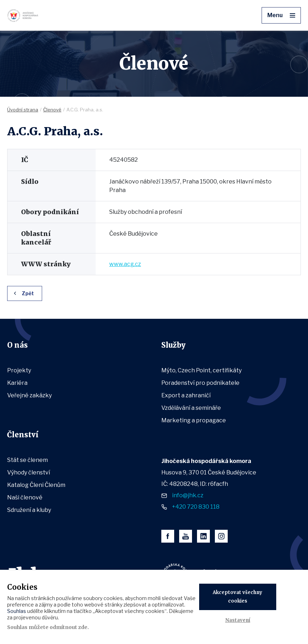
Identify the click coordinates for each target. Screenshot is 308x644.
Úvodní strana (23, 110)
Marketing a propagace (194, 420)
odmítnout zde (69, 627)
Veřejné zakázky (29, 395)
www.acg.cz (125, 264)
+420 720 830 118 (196, 507)
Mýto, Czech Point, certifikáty (201, 370)
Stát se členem (27, 460)
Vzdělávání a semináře (191, 408)
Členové (52, 110)
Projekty (19, 370)
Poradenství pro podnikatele (200, 383)
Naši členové (25, 497)
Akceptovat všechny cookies (238, 597)
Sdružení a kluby (29, 510)
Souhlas (17, 611)
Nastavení (238, 620)
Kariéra (17, 383)
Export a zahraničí (186, 395)
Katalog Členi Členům (36, 485)
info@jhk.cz (188, 495)
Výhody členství (29, 472)
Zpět (28, 293)
